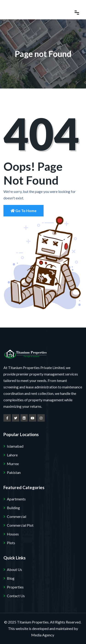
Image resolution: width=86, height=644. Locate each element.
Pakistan (14, 472)
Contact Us (16, 596)
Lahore (12, 455)
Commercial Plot (20, 525)
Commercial (17, 516)
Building (13, 508)
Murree (13, 464)
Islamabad (15, 446)
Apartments (16, 499)
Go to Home (24, 211)
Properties (15, 587)
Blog (11, 578)
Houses (13, 534)
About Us (14, 569)
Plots (11, 543)
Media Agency (43, 635)
